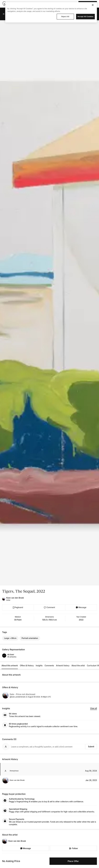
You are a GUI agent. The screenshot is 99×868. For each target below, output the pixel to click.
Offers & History (27, 666)
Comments (49, 666)
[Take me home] (4, 4)
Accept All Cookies (85, 16)
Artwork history (63, 666)
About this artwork (10, 666)
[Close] (93, 5)
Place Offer (73, 861)
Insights (39, 666)
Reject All (65, 16)
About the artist (78, 666)
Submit (91, 747)
